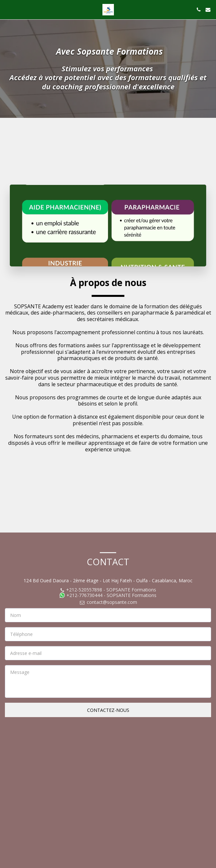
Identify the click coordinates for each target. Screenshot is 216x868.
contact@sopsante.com (108, 604)
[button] (7, 9)
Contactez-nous (108, 712)
